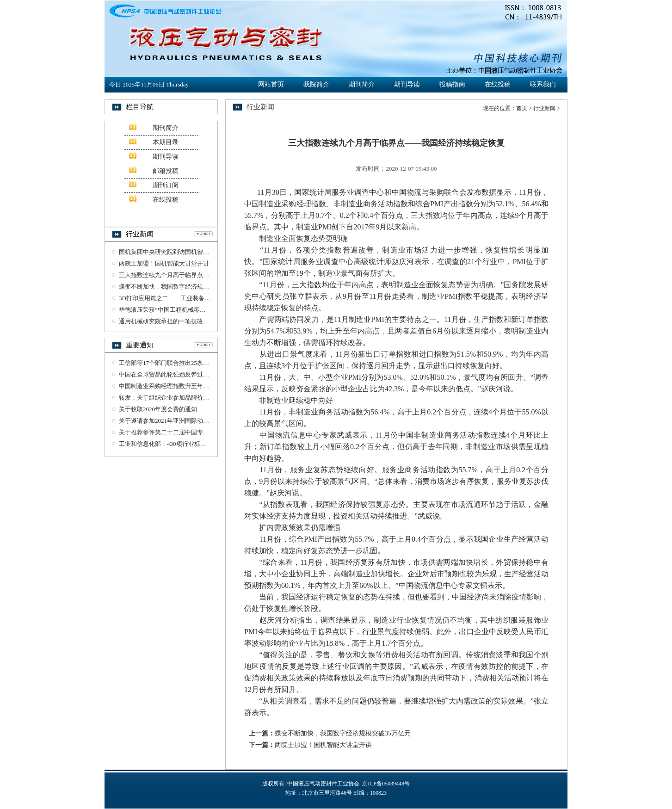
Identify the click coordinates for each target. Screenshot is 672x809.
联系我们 (543, 84)
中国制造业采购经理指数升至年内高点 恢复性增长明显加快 (198, 386)
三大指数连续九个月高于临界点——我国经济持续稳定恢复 (197, 275)
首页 (522, 108)
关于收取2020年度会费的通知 (158, 409)
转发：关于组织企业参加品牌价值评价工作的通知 (185, 398)
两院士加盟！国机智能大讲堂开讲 (164, 263)
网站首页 (271, 84)
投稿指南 (452, 84)
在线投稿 (498, 84)
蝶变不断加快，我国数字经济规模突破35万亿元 (182, 287)
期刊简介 (362, 84)
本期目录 (166, 142)
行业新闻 (544, 108)
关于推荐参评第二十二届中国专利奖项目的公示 (182, 432)
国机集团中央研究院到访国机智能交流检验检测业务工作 (194, 252)
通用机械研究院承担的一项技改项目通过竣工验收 (185, 321)
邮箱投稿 (166, 171)
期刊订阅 (166, 185)
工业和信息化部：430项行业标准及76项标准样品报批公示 (196, 444)
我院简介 (316, 84)
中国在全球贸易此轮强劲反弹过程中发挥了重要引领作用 (194, 374)
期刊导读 (407, 84)
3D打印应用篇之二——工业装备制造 (168, 298)
